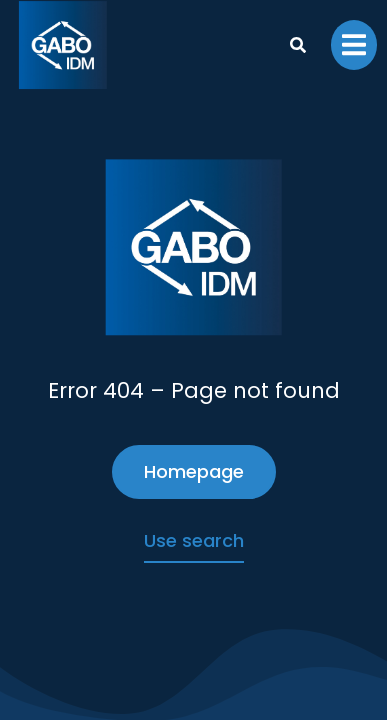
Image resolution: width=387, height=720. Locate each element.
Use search (194, 540)
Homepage (194, 471)
